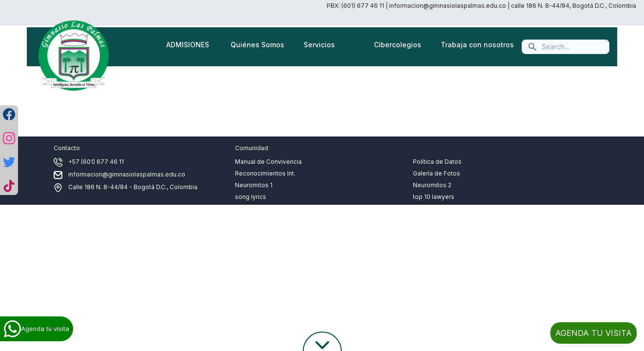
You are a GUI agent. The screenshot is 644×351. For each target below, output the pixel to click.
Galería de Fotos (437, 173)
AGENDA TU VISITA (594, 333)
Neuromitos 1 (254, 185)
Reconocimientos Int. (265, 173)
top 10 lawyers (434, 197)
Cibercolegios (398, 45)
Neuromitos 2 (432, 185)
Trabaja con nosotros (477, 45)
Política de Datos (437, 162)
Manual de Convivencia (268, 162)
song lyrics (251, 197)
